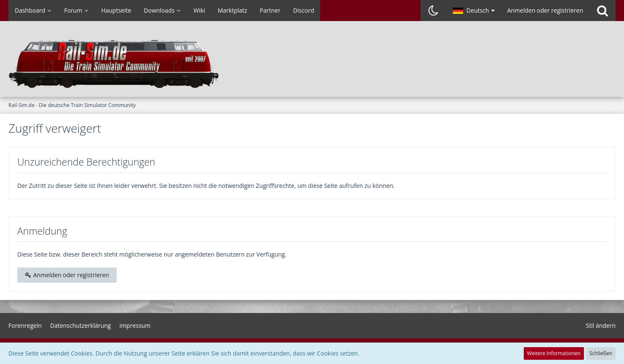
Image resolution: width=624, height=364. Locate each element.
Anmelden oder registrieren (545, 10)
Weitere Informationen (554, 353)
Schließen (601, 353)
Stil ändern (601, 325)
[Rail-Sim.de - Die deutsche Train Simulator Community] (312, 63)
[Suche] (603, 11)
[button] (474, 11)
